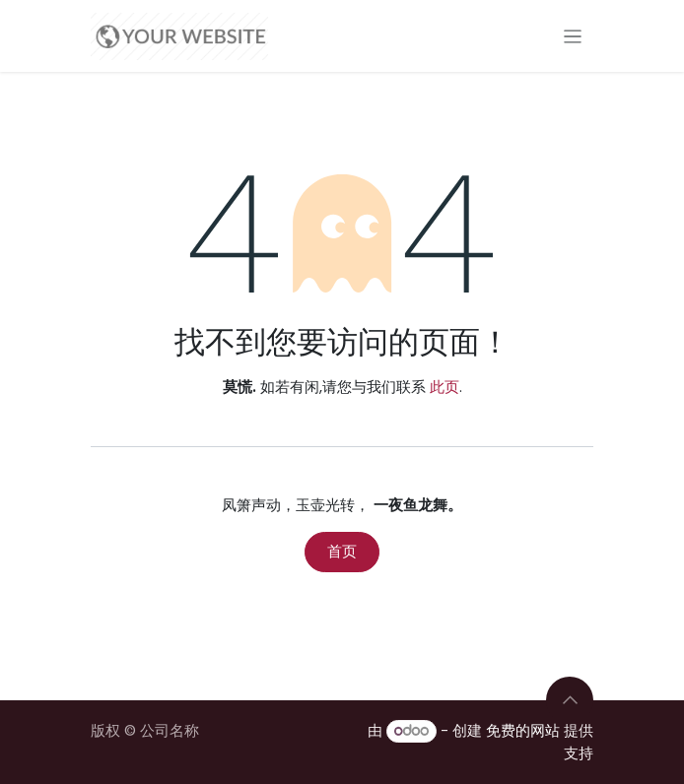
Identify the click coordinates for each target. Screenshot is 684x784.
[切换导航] (573, 36)
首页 (342, 551)
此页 (445, 387)
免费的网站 (523, 730)
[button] (570, 700)
